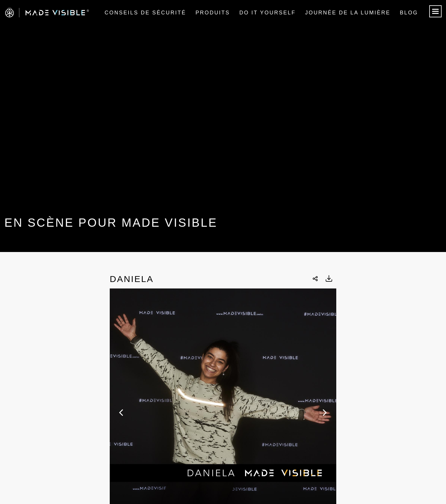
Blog (409, 13)
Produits (213, 13)
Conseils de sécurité (145, 13)
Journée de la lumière (348, 13)
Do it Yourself (268, 13)
